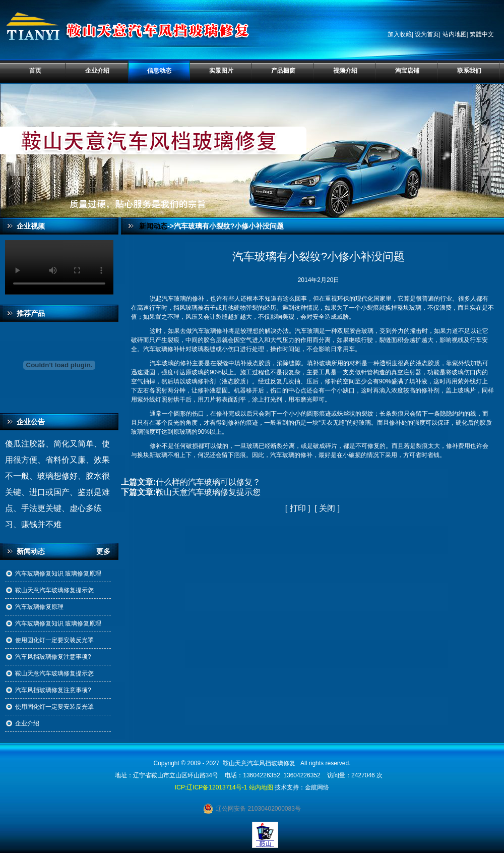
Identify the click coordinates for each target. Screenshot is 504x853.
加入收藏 (400, 34)
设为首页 (427, 34)
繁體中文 (482, 34)
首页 (35, 71)
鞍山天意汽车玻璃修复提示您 (54, 590)
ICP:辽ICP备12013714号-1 (211, 787)
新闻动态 (153, 226)
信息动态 (159, 71)
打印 (298, 508)
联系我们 (469, 71)
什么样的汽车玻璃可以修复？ (208, 482)
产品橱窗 (283, 71)
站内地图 (455, 34)
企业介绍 (97, 71)
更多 (107, 551)
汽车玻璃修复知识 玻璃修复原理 (58, 574)
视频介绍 (345, 71)
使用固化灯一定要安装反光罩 (54, 640)
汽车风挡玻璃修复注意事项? (53, 657)
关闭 (327, 508)
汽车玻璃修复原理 (39, 607)
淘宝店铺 (407, 71)
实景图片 (221, 71)
